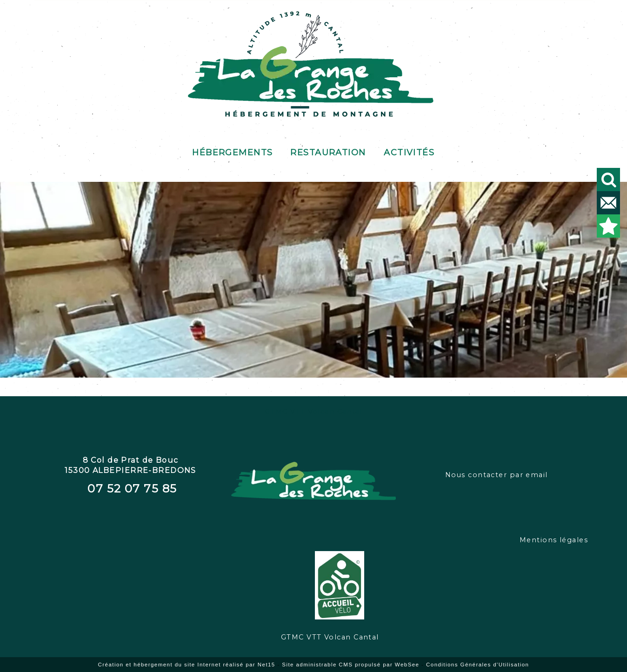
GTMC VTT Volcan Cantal (314, 412)
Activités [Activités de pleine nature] (409, 151)
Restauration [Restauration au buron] (328, 151)
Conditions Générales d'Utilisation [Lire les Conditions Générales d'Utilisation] (477, 665)
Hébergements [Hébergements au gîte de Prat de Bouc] (232, 151)
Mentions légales (554, 540)
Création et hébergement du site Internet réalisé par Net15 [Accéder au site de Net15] (187, 665)
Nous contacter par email (497, 475)
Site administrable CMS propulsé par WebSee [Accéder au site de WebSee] (350, 665)
